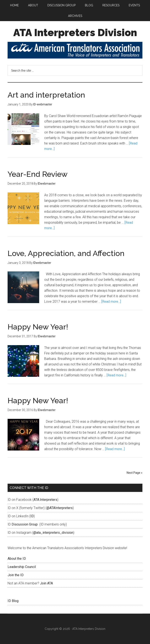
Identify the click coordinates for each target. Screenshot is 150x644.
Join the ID (16, 575)
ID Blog (13, 601)
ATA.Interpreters (45, 500)
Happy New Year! (38, 327)
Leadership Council (22, 567)
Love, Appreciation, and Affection (66, 253)
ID (32, 516)
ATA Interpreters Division (75, 33)
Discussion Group (25, 524)
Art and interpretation (46, 95)
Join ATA (46, 583)
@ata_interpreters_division (53, 533)
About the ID (17, 559)
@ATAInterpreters (60, 508)
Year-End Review (38, 174)
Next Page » (135, 473)
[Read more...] (111, 302)
